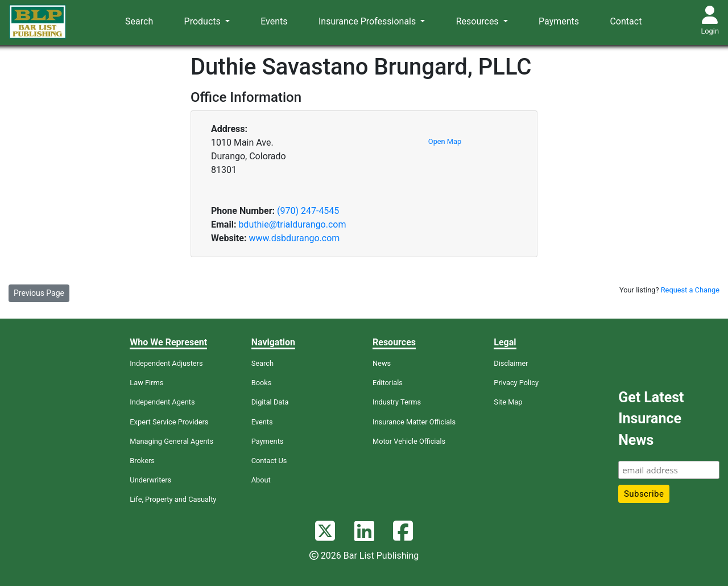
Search (139, 21)
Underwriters (150, 480)
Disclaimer (511, 363)
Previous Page (39, 293)
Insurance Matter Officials (414, 422)
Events (274, 21)
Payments (559, 21)
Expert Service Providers (169, 422)
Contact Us (269, 461)
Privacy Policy (516, 383)
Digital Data (270, 402)
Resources (479, 21)
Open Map (445, 141)
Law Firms (146, 383)
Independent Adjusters (166, 363)
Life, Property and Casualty (173, 499)
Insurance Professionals (368, 21)
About (261, 480)
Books (262, 383)
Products (204, 21)
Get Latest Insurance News (651, 419)
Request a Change (690, 290)
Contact (626, 21)
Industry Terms (397, 402)
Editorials (388, 383)
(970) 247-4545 (308, 211)
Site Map (508, 402)
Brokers (142, 461)
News (382, 363)
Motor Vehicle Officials (409, 441)
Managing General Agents (171, 441)
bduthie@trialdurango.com (292, 224)
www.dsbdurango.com (294, 238)
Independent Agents (162, 402)
